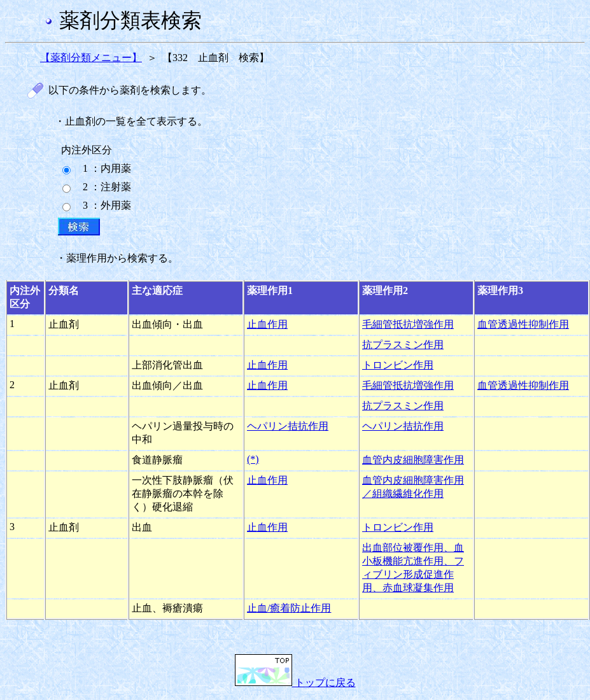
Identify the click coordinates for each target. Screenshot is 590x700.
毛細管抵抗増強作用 (408, 324)
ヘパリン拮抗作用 (288, 426)
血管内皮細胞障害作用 (413, 460)
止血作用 (267, 324)
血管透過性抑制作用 (523, 324)
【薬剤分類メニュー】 (91, 58)
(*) (253, 459)
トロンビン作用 (398, 365)
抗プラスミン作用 (403, 345)
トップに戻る (295, 682)
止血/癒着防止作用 (289, 608)
